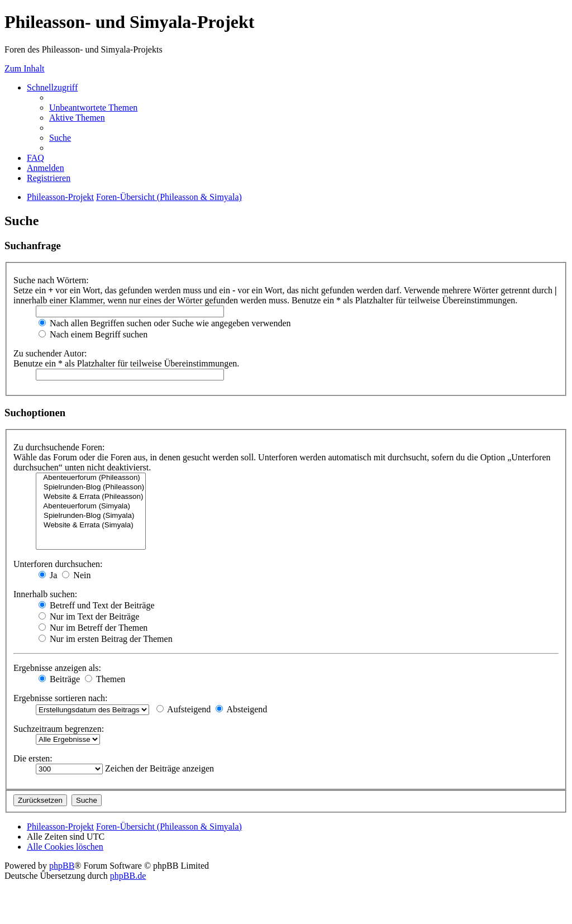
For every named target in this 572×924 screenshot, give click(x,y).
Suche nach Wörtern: (51, 280)
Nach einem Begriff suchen (93, 334)
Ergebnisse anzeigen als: (57, 668)
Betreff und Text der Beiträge (97, 605)
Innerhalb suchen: (45, 594)
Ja (48, 575)
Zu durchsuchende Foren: (59, 447)
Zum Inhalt (25, 68)
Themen (105, 679)
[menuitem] (93, 108)
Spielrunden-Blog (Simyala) (91, 516)
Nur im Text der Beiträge (89, 616)
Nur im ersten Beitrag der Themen (106, 639)
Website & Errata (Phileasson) (91, 497)
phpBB (62, 866)
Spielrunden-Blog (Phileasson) (91, 487)
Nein (76, 575)
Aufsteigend (183, 709)
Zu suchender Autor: (50, 353)
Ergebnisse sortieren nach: (61, 698)
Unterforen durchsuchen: (58, 564)
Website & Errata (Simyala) (91, 525)
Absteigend (241, 709)
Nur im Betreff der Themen (93, 628)
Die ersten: (33, 758)
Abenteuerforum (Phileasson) (91, 478)
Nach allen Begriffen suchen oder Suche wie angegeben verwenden (165, 323)
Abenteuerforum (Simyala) (91, 506)
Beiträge (59, 679)
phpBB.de (128, 876)
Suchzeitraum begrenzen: (59, 729)
